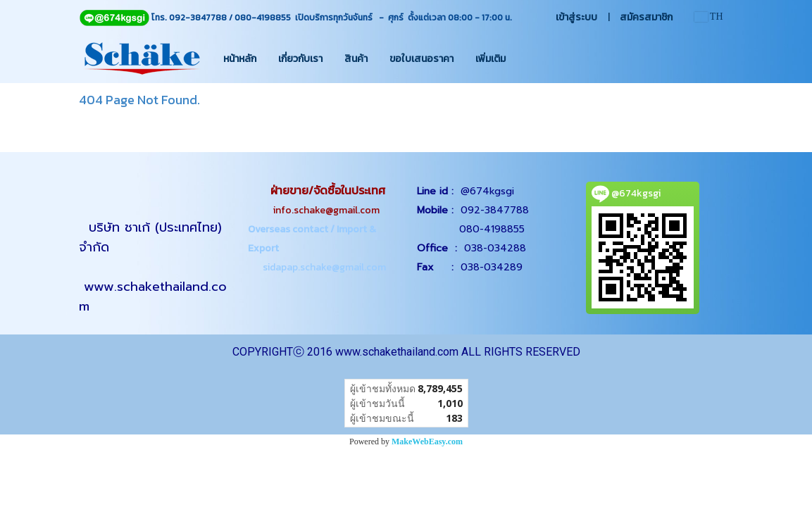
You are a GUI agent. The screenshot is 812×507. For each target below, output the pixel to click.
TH (709, 17)
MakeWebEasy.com (427, 442)
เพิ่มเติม (491, 59)
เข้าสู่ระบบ (576, 17)
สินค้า (356, 59)
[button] (529, 58)
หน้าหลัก (240, 59)
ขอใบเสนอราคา (421, 59)
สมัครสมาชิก (646, 17)
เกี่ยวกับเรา (300, 59)
